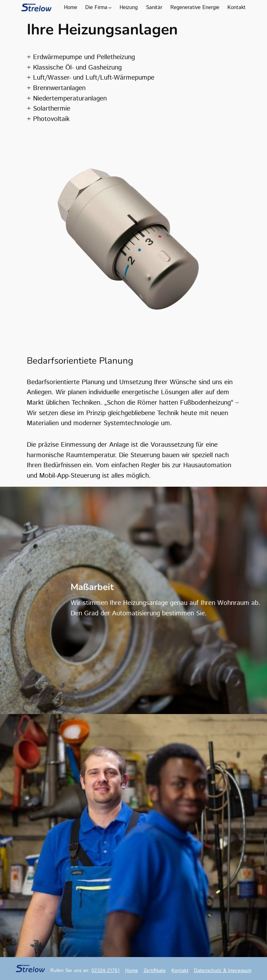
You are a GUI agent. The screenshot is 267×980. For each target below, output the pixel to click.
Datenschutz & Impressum (223, 971)
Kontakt (180, 971)
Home (132, 971)
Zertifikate (155, 971)
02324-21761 (106, 971)
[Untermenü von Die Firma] (110, 7)
